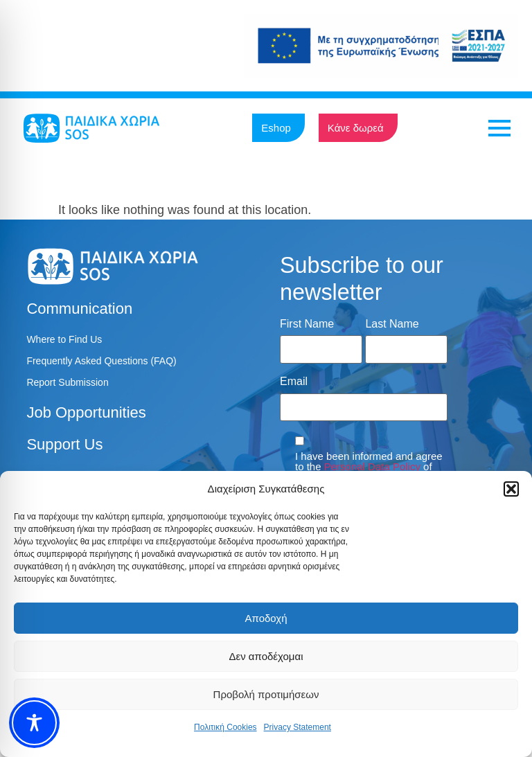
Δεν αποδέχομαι (266, 656)
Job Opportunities (86, 412)
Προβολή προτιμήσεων (266, 694)
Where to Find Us (64, 339)
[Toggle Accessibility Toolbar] (34, 723)
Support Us (64, 444)
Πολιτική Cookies (225, 727)
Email (294, 382)
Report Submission (67, 382)
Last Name (392, 324)
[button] (511, 489)
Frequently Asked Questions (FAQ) (101, 361)
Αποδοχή (266, 618)
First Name (307, 324)
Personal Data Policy (372, 466)
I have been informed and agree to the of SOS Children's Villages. (369, 466)
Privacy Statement (298, 727)
